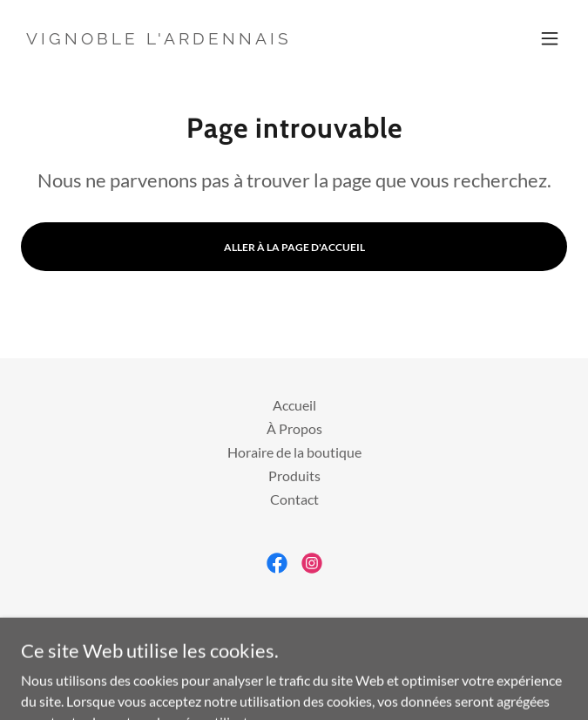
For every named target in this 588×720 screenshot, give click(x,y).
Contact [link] (294, 499)
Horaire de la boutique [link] (294, 452)
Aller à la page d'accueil (294, 247)
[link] (159, 39)
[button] (550, 38)
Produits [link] (294, 475)
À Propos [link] (294, 428)
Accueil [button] (294, 405)
